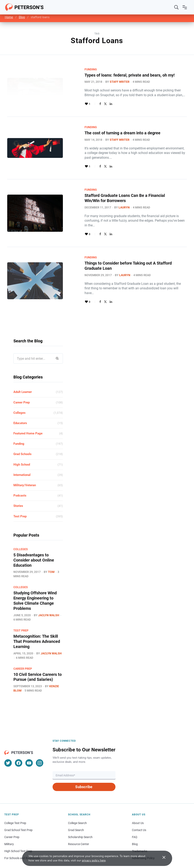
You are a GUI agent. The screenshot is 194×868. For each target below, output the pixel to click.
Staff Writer (102, 82)
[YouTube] (29, 746)
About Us (138, 806)
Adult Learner (23, 377)
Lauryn (107, 202)
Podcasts (20, 481)
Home (9, 17)
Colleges (19, 398)
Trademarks (140, 834)
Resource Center (79, 827)
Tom (51, 556)
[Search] (176, 7)
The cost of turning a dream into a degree (105, 133)
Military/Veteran (25, 470)
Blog (22, 17)
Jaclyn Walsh (49, 599)
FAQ (135, 820)
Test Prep (20, 501)
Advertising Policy (143, 841)
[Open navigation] (185, 7)
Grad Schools (22, 439)
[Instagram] (40, 746)
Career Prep (22, 387)
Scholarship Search (80, 820)
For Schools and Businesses (22, 841)
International (22, 460)
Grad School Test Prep (18, 813)
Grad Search (76, 813)
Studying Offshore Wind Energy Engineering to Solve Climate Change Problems (35, 585)
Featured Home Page (28, 419)
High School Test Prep (18, 834)
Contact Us (139, 813)
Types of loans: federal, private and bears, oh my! (112, 75)
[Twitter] (8, 746)
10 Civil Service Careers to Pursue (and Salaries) (38, 660)
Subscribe (84, 770)
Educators (20, 408)
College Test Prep (15, 806)
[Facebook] (19, 746)
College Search (77, 806)
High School (22, 449)
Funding (73, 69)
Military (9, 827)
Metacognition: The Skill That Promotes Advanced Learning (37, 625)
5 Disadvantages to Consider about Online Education (34, 545)
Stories (18, 491)
